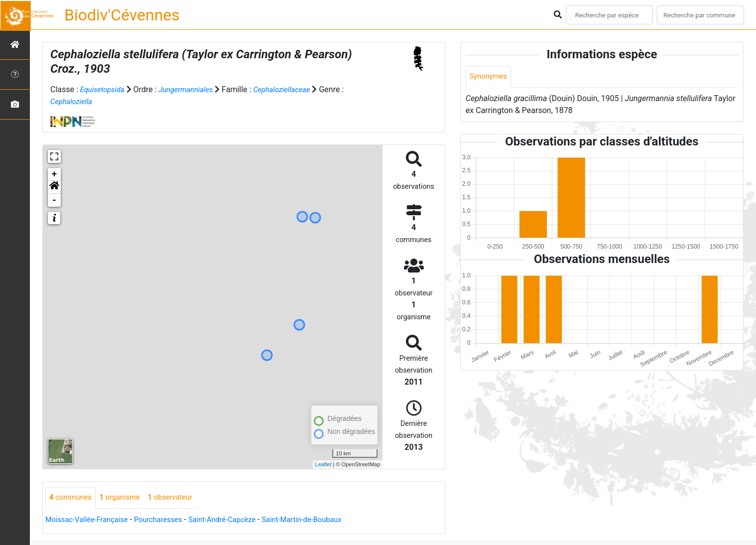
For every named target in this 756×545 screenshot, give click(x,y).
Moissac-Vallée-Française (91, 520)
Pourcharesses (168, 520)
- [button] (55, 200)
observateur (180, 498)
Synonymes (490, 77)
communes (72, 498)
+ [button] (55, 174)
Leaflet (323, 464)
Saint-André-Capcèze (238, 520)
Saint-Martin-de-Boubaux (325, 520)
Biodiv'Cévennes (122, 15)
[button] (54, 187)
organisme (126, 498)
